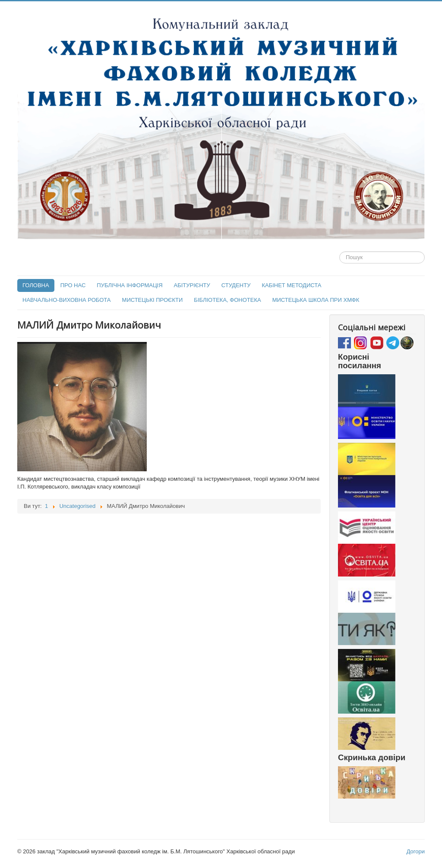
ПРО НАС (73, 285)
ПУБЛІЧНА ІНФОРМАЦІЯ (129, 285)
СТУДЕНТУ (236, 285)
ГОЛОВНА (36, 285)
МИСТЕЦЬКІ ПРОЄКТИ (153, 300)
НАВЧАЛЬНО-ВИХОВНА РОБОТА (67, 300)
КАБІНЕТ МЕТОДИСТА (291, 285)
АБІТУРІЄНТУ (192, 285)
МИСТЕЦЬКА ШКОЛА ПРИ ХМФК (316, 300)
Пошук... (339, 252)
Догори (416, 851)
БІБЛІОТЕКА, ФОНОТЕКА (227, 300)
